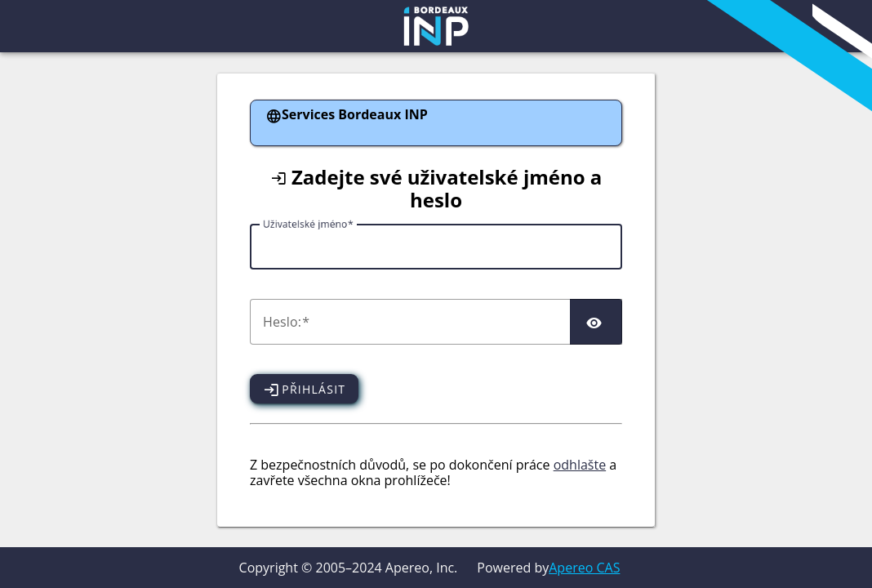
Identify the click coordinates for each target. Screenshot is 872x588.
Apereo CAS (584, 568)
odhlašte (580, 465)
